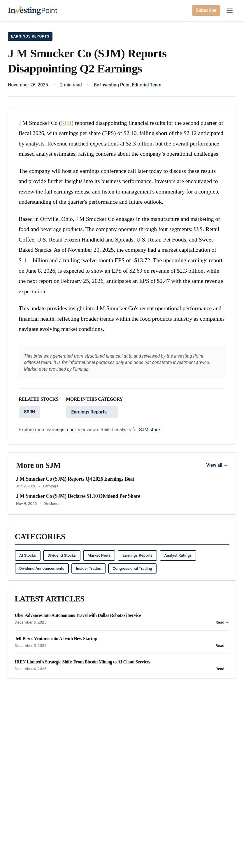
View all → (217, 465)
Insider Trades (88, 568)
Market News (99, 555)
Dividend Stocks (62, 555)
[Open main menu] (230, 11)
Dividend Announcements (42, 568)
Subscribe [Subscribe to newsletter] (206, 10)
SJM (66, 123)
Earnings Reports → (92, 412)
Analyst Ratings (178, 555)
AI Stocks (28, 555)
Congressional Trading (132, 568)
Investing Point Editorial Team (131, 85)
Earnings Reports (31, 36)
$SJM (29, 412)
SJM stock (150, 430)
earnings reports (63, 430)
